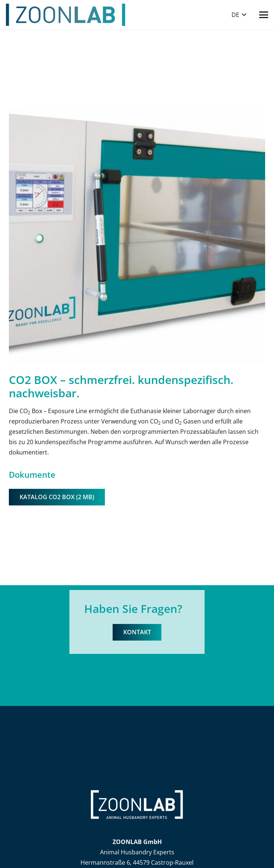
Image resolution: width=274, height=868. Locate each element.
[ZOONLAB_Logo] (66, 15)
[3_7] (137, 236)
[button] (239, 15)
